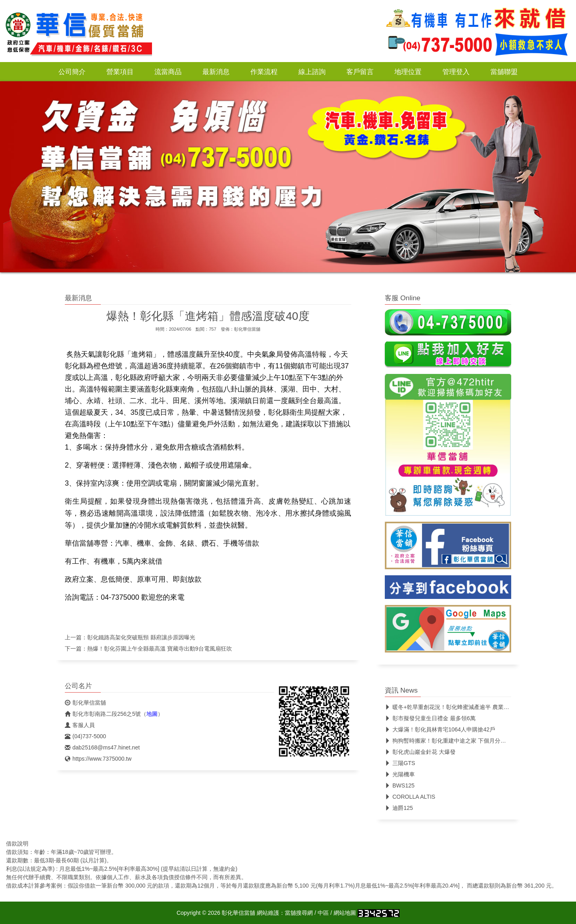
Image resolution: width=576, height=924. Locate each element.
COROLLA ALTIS (410, 797)
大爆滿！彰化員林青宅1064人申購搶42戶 (440, 729)
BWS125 (400, 785)
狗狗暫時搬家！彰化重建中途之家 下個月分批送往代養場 (459, 741)
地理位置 (408, 72)
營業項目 (120, 72)
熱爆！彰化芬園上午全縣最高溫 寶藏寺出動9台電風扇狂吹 (160, 649)
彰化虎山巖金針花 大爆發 (420, 752)
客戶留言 (360, 72)
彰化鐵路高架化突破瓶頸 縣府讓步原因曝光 (141, 637)
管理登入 (456, 72)
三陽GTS (400, 763)
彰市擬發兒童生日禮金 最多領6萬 (430, 718)
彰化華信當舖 (247, 329)
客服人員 (80, 725)
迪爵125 (399, 808)
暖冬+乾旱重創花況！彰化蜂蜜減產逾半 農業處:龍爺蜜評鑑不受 (467, 707)
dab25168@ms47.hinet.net (102, 747)
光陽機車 (400, 774)
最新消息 (216, 72)
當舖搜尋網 (299, 913)
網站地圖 (345, 913)
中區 (323, 913)
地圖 (152, 714)
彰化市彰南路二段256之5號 (103, 714)
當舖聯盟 (504, 72)
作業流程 (264, 72)
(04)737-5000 (85, 736)
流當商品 (168, 72)
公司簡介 (72, 72)
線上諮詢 (312, 72)
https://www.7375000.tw (98, 759)
